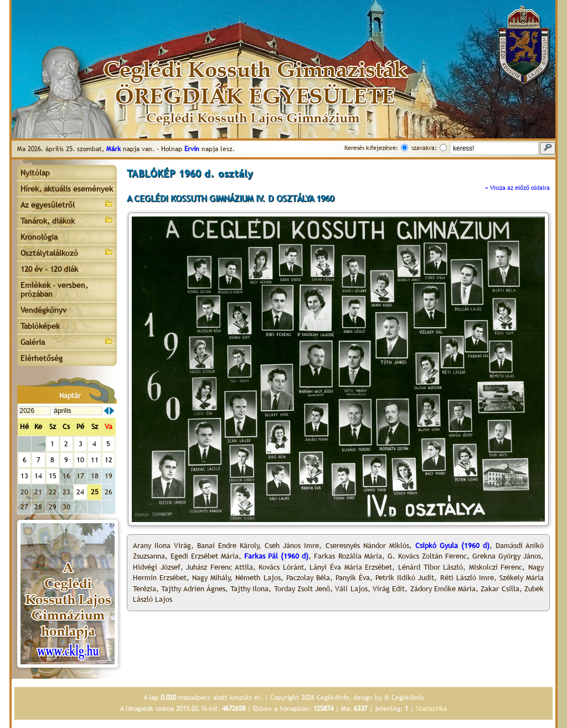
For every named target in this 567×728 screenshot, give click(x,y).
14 (38, 476)
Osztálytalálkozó (67, 252)
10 (80, 460)
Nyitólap (35, 173)
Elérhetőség (42, 358)
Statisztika (431, 709)
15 (53, 476)
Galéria (67, 341)
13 (24, 476)
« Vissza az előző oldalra (517, 188)
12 (109, 460)
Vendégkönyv (43, 310)
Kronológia (39, 237)
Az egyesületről (67, 204)
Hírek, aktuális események (67, 189)
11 (95, 460)
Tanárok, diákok (67, 220)
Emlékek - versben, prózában (54, 290)
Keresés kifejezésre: (371, 148)
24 (80, 492)
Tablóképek (40, 326)
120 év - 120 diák (49, 269)
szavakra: (424, 148)
